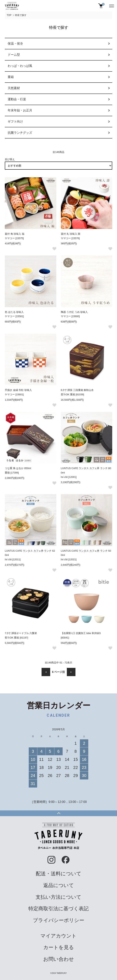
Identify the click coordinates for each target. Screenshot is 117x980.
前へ (46, 672)
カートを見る (59, 947)
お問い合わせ (59, 959)
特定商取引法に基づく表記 (58, 909)
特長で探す (21, 15)
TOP (9, 15)
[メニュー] (111, 6)
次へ (71, 672)
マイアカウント (58, 936)
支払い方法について (58, 897)
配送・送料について (59, 874)
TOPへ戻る (58, 813)
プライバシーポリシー (59, 920)
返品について (59, 885)
